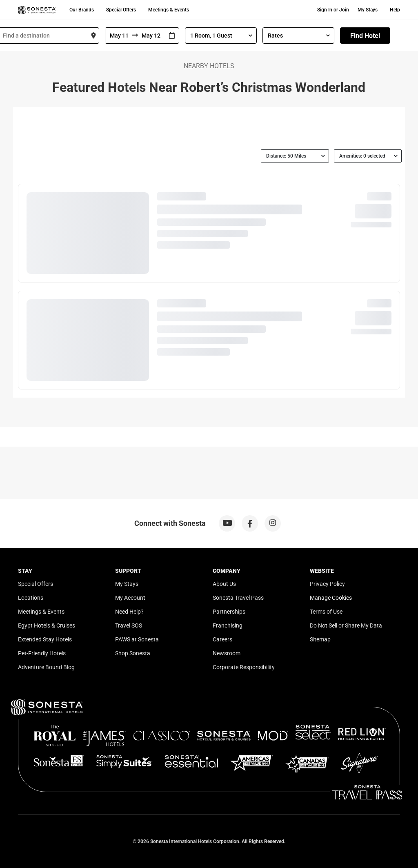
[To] (151, 36)
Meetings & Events (169, 10)
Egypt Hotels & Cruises (47, 625)
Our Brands (82, 10)
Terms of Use (326, 612)
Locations (31, 598)
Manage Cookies (331, 598)
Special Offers (121, 10)
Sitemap (320, 639)
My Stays (368, 10)
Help (395, 10)
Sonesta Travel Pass (238, 598)
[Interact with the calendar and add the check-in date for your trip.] (172, 36)
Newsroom (227, 653)
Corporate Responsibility (244, 667)
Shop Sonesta (133, 653)
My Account (130, 598)
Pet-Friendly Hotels (42, 653)
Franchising (228, 625)
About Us (224, 584)
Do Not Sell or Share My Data (346, 625)
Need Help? (129, 612)
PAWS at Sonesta (137, 639)
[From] (119, 36)
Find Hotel (365, 36)
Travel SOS (129, 625)
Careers (222, 639)
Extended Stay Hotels (45, 639)
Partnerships (229, 612)
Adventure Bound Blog (46, 667)
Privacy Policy (327, 584)
